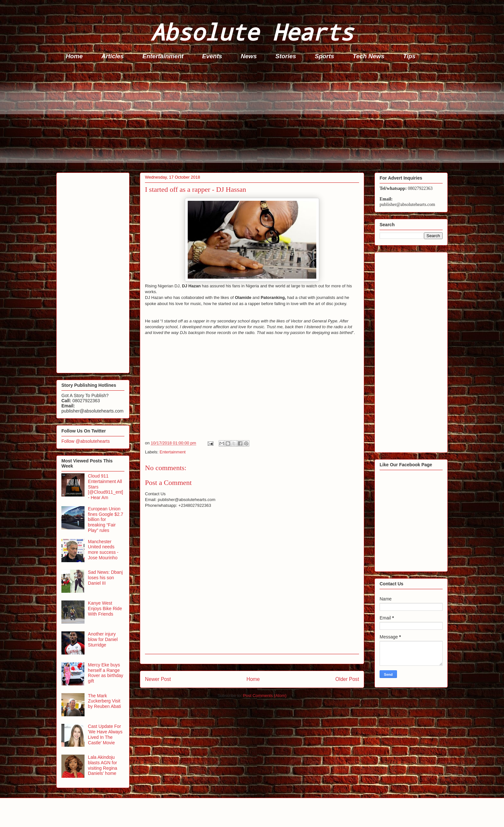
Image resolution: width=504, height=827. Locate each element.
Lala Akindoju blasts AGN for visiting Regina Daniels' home (103, 765)
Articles (113, 56)
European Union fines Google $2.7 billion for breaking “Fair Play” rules (106, 520)
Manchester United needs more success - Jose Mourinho (103, 550)
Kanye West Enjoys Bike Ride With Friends (105, 609)
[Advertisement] (249, 118)
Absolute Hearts (252, 32)
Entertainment (163, 56)
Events (212, 56)
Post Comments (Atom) (265, 696)
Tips (409, 56)
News (249, 56)
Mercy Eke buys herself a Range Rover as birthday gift (106, 673)
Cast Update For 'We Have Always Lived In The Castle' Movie (105, 734)
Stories (286, 56)
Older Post (347, 679)
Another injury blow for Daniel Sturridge (103, 639)
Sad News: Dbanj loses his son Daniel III (105, 578)
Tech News (369, 56)
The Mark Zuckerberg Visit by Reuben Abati (105, 701)
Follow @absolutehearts (85, 441)
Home (74, 56)
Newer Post (158, 679)
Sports (324, 56)
